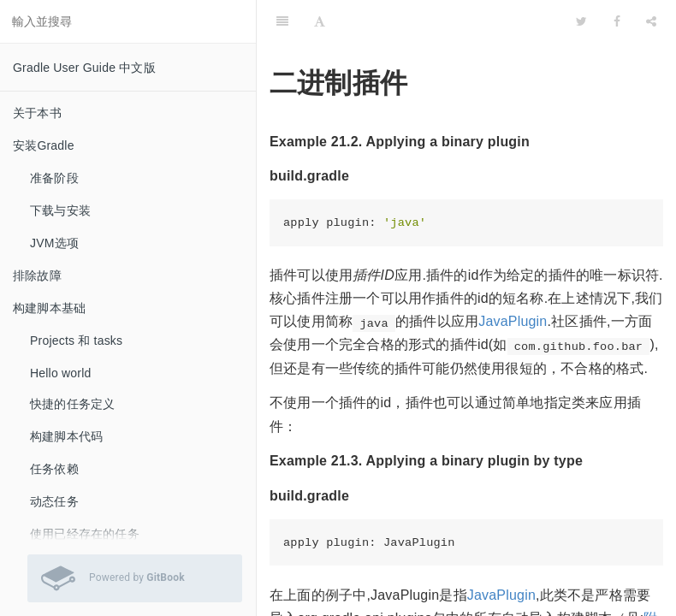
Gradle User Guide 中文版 (84, 68)
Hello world (60, 373)
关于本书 (37, 113)
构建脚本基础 (49, 308)
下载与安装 (60, 210)
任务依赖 (54, 469)
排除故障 (37, 275)
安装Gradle (44, 145)
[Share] (651, 21)
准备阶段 (54, 178)
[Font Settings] (320, 21)
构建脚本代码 (66, 436)
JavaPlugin (513, 321)
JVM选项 (54, 243)
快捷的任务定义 (72, 404)
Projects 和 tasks (76, 341)
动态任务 (54, 501)
